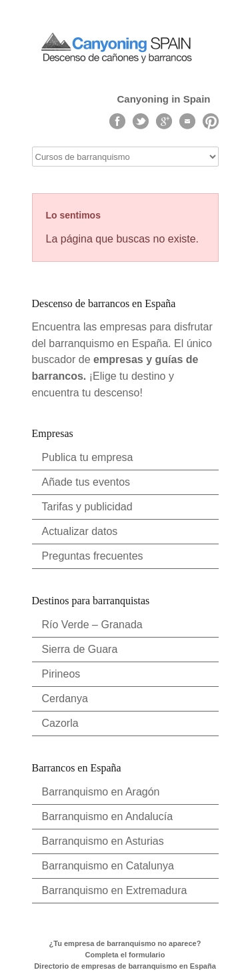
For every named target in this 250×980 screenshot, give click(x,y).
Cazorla (60, 723)
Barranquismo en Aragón (101, 792)
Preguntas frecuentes (93, 556)
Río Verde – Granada (92, 625)
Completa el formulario (125, 955)
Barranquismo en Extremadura (115, 890)
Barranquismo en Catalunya (108, 866)
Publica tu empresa (88, 457)
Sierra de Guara (80, 649)
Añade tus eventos (86, 482)
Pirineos (61, 674)
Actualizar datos (80, 531)
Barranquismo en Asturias (103, 841)
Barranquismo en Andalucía (108, 816)
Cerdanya (65, 699)
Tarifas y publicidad (87, 507)
